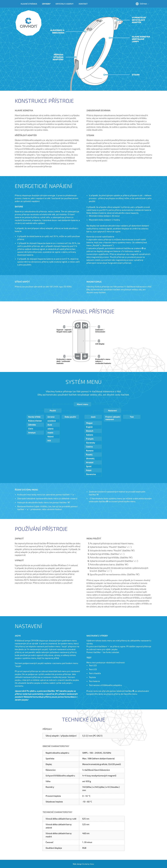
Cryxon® (29, 23)
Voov (92, 864)
